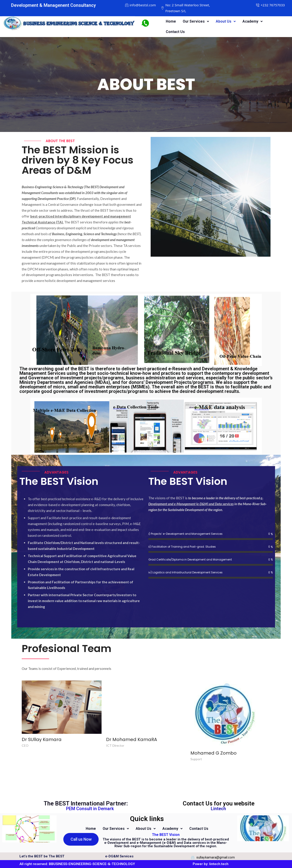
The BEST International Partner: (99, 805)
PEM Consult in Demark (90, 809)
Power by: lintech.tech (211, 864)
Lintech (218, 809)
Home (171, 21)
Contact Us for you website (220, 805)
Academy (253, 21)
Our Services (196, 21)
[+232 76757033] (273, 5)
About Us (226, 21)
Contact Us (175, 32)
